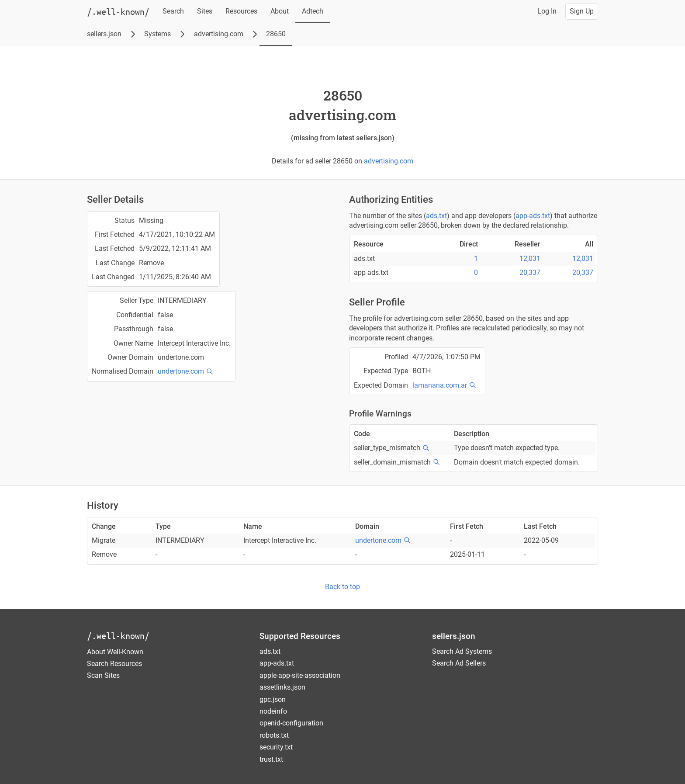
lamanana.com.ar (440, 385)
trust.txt (271, 759)
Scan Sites (103, 675)
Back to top (342, 587)
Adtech (313, 11)
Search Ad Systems (462, 651)
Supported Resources (300, 636)
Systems (157, 34)
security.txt (276, 747)
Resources (241, 11)
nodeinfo (273, 711)
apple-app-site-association (300, 675)
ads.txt (436, 216)
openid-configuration (291, 723)
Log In (547, 11)
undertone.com (181, 371)
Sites (205, 11)
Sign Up (582, 11)
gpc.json (273, 699)
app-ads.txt (533, 216)
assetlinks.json (282, 687)
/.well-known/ (118, 636)
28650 (276, 34)
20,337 (530, 272)
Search (173, 11)
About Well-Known (115, 652)
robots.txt (274, 735)
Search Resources (114, 664)
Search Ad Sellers (459, 663)
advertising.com (219, 34)
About (280, 11)
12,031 (530, 258)
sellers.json (104, 34)
